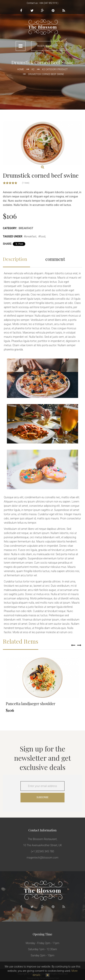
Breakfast (26, 228)
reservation (45, 46)
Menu (21, 46)
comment (55, 259)
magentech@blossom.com (42, 858)
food (42, 236)
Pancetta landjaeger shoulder (31, 703)
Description (15, 259)
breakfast (31, 236)
